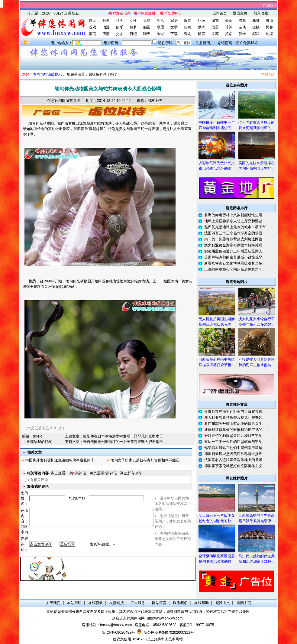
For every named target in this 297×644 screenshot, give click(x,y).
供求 (202, 27)
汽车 (242, 21)
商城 (256, 21)
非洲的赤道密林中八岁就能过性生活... (235, 215)
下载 (174, 34)
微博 (270, 21)
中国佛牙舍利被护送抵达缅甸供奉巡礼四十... (61, 460)
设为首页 (220, 13)
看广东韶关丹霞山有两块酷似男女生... (235, 424)
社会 (120, 21)
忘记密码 (225, 43)
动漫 (106, 27)
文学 (174, 27)
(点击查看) (47, 473)
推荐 (215, 34)
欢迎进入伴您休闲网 (128, 618)
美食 (229, 21)
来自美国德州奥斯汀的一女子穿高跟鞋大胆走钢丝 (123, 442)
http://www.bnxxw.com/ (165, 618)
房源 (106, 34)
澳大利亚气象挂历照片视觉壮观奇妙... (235, 418)
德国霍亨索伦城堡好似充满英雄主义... (235, 466)
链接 (256, 27)
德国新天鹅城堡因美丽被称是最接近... (235, 454)
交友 (120, 34)
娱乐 (120, 27)
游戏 (92, 27)
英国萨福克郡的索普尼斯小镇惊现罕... (235, 257)
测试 (160, 34)
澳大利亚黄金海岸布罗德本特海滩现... (235, 245)
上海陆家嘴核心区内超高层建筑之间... (235, 269)
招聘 (188, 27)
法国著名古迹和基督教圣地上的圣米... (235, 460)
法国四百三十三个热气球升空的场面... (235, 233)
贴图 (147, 27)
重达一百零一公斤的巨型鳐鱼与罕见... (235, 442)
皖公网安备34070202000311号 (169, 633)
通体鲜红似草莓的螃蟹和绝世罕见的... (235, 430)
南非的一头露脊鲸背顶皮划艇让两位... (235, 239)
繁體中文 (223, 603)
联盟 (160, 27)
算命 (242, 34)
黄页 (92, 34)
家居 (174, 21)
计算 (229, 27)
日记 (133, 34)
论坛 (270, 34)
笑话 (229, 34)
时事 (106, 21)
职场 (202, 21)
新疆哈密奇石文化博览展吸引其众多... (235, 263)
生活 (160, 21)
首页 (92, 21)
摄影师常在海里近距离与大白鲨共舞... (235, 411)
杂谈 (242, 27)
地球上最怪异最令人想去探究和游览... (235, 221)
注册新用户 (205, 43)
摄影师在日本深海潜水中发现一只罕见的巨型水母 (123, 436)
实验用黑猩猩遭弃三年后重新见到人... (235, 251)
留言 (202, 34)
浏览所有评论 (131, 473)
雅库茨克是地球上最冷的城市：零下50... (237, 227)
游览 (215, 21)
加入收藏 (261, 13)
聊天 (147, 34)
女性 (133, 21)
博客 (270, 27)
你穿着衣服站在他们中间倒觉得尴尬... (235, 448)
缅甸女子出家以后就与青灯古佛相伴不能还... (147, 460)
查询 (188, 34)
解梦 (133, 27)
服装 (188, 21)
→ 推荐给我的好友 (37, 442)
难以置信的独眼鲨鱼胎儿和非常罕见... (235, 436)
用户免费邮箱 (247, 43)
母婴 (147, 21)
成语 (215, 27)
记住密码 (165, 43)
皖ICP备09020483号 (118, 633)
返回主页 (240, 13)
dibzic (38, 436)
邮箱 (256, 34)
